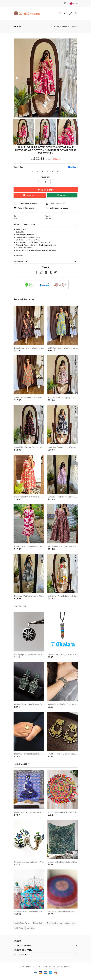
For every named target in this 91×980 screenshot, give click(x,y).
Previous (17, 78)
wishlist (29, 195)
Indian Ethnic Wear (22, 926)
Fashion (66, 26)
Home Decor (22, 766)
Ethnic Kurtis (38, 926)
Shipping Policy (21, 261)
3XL (58, 172)
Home (56, 26)
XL (48, 172)
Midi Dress (19, 931)
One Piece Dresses (54, 926)
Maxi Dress (31, 931)
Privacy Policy (48, 969)
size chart (73, 167)
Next (74, 78)
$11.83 (39, 159)
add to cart (45, 190)
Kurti (75, 26)
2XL (53, 172)
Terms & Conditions (63, 969)
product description (24, 225)
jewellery (20, 607)
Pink (15, 218)
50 (54, 159)
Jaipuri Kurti (70, 926)
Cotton (48, 218)
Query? (62, 195)
